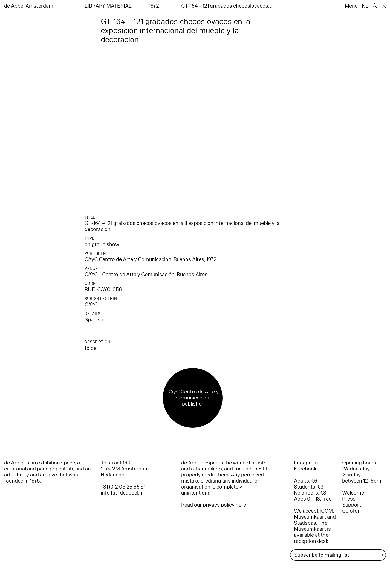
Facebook (305, 469)
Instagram (306, 463)
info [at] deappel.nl (122, 493)
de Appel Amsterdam (29, 6)
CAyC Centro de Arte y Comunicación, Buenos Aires (144, 259)
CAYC (91, 305)
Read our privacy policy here (214, 505)
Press (349, 499)
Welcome (353, 493)
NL (365, 6)
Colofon (351, 511)
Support (352, 505)
